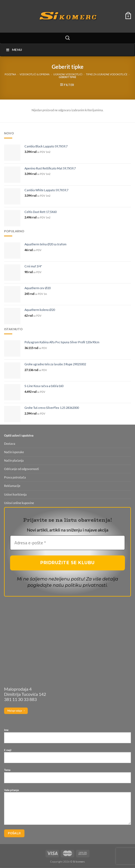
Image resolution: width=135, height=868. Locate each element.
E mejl (67, 758)
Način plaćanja (14, 460)
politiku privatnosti (86, 585)
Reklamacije (12, 486)
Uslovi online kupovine (19, 503)
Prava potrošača (15, 477)
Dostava (10, 444)
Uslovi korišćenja (15, 494)
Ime (67, 738)
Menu (14, 50)
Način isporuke (14, 452)
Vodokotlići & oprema (35, 75)
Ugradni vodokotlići (68, 75)
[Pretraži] (67, 38)
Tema (67, 778)
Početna (10, 75)
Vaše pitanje (67, 809)
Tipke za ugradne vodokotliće (107, 75)
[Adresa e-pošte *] (67, 543)
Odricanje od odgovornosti (22, 469)
